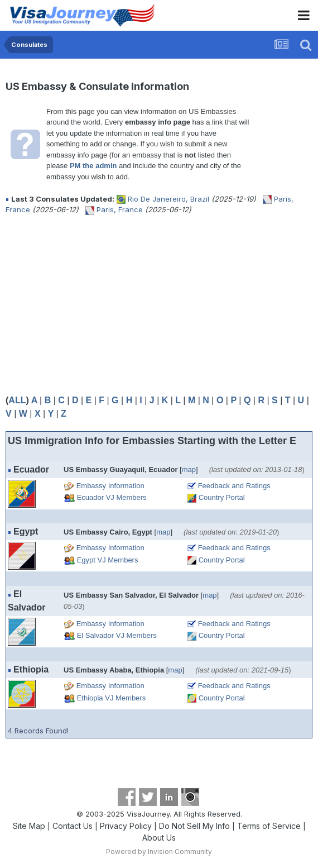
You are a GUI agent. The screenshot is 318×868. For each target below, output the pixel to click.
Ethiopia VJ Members (112, 698)
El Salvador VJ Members (117, 635)
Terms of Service (269, 826)
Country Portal (222, 497)
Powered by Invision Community (159, 852)
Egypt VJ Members (108, 560)
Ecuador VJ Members (112, 497)
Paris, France (120, 209)
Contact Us (73, 826)
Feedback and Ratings (234, 486)
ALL (17, 400)
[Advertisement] (136, 304)
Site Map (29, 826)
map (189, 469)
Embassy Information (110, 486)
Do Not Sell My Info (194, 826)
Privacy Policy (126, 826)
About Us (159, 838)
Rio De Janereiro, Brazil (168, 199)
